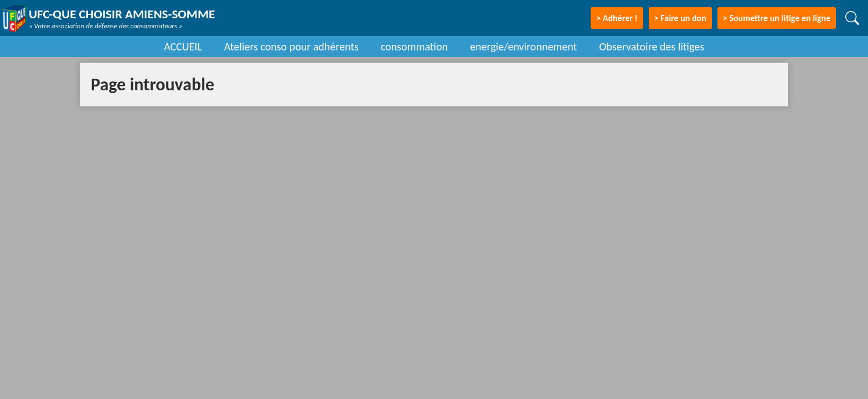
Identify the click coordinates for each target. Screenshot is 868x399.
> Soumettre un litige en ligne (777, 18)
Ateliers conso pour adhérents (291, 47)
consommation (414, 47)
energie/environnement (523, 47)
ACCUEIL (183, 47)
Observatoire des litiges (652, 47)
